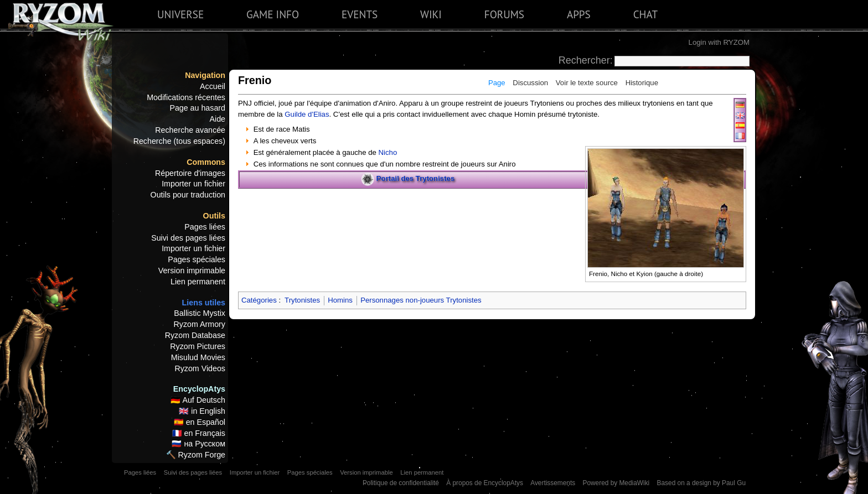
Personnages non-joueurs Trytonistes (421, 300)
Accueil (213, 86)
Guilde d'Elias (307, 114)
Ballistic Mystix (200, 313)
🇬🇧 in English (202, 411)
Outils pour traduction (188, 195)
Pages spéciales (197, 259)
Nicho (388, 152)
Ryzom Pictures (198, 346)
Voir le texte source (587, 83)
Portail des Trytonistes (415, 179)
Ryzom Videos (200, 368)
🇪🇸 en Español (200, 422)
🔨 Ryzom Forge (196, 455)
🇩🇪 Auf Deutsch (198, 400)
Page (497, 83)
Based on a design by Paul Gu (701, 483)
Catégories (259, 300)
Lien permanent (198, 282)
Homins (340, 300)
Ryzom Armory (200, 324)
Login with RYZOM (719, 42)
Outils (214, 216)
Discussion (530, 83)
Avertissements (553, 483)
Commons (206, 162)
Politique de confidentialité (401, 483)
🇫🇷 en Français (199, 433)
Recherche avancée (190, 130)
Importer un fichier (193, 184)
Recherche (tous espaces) (179, 141)
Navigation (205, 75)
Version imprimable (192, 271)
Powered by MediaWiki (616, 483)
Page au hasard (197, 108)
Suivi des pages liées (188, 238)
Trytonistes (302, 300)
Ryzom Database (195, 335)
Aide (217, 119)
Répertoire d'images (190, 173)
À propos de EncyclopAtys (485, 483)
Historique (642, 83)
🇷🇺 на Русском (198, 444)
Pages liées (205, 227)
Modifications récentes (186, 97)
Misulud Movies (198, 357)
